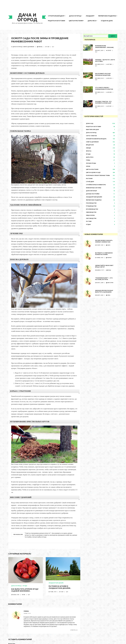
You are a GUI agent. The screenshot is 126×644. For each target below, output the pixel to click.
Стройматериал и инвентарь (96, 185)
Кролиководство (92, 209)
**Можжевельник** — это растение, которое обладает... (104, 280)
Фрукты (89, 151)
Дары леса (92, 21)
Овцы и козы (90, 215)
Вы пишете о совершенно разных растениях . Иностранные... (104, 255)
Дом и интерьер (91, 191)
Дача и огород (76, 16)
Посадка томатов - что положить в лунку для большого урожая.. (103, 103)
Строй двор (90, 182)
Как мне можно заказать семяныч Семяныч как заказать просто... (104, 242)
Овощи (88, 148)
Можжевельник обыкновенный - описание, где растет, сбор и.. (104, 47)
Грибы (88, 160)
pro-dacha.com (18, 534)
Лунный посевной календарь (96, 139)
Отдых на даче (107, 21)
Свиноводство (91, 212)
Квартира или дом (92, 130)
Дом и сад (90, 123)
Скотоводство (91, 218)
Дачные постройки (93, 194)
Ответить (74, 630)
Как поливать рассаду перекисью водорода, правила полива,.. (103, 75)
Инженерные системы (94, 188)
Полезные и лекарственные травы (98, 175)
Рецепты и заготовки (56, 21)
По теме (89, 221)
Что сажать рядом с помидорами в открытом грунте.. (104, 89)
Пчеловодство (91, 203)
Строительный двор (57, 16)
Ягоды (25, 586)
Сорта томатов (91, 136)
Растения (89, 179)
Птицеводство (91, 206)
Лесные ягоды (91, 163)
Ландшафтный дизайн (56, 583)
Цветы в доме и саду (93, 172)
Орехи (88, 166)
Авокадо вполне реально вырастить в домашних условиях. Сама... (104, 292)
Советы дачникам (29, 47)
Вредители (90, 145)
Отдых (88, 224)
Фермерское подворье (108, 16)
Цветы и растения (76, 21)
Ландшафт (90, 16)
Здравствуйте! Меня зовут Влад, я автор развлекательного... (104, 267)
